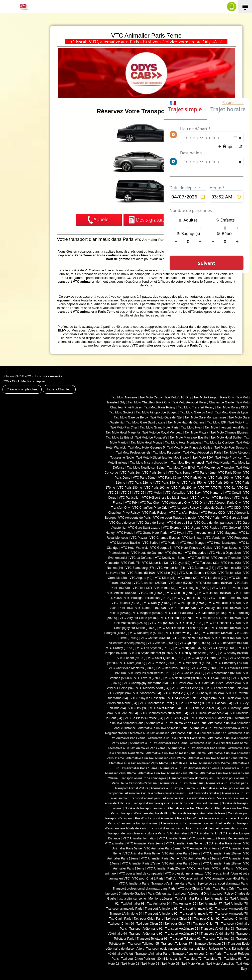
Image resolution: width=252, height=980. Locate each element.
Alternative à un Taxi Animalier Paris (163, 728)
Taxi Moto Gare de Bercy (131, 417)
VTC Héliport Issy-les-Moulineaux (165, 498)
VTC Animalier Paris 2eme (145, 843)
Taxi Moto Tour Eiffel (181, 468)
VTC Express (172, 528)
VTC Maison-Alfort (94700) (183, 678)
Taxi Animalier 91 (216, 899)
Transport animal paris (145, 798)
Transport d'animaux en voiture (170, 828)
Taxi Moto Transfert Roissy (196, 407)
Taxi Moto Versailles (220, 964)
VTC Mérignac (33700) (191, 648)
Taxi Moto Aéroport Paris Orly (214, 397)
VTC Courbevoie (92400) (183, 633)
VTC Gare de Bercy (151, 523)
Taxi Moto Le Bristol (119, 438)
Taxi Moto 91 (233, 959)
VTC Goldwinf (231, 528)
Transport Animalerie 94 (126, 914)
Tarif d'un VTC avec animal (184, 879)
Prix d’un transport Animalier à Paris (160, 818)
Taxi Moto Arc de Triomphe (215, 468)
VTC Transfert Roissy (184, 513)
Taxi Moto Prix (238, 422)
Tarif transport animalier (203, 793)
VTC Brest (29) (188, 578)
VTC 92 (243, 488)
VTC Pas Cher (150, 503)
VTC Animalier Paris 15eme (160, 858)
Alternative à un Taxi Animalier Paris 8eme (197, 748)
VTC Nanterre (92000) (151, 608)
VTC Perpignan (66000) (190, 603)
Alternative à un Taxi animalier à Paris (189, 798)
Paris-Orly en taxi (160, 894)
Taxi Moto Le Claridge (219, 443)
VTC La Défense (141, 558)
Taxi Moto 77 (193, 959)
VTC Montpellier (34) (171, 568)
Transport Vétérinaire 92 (182, 929)
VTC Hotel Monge (192, 543)
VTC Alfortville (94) (176, 693)
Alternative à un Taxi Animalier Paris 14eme (138, 763)
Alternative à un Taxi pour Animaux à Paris (219, 728)
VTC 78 (217, 488)
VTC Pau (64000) (162, 623)
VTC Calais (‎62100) (190, 623)
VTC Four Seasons (228, 548)
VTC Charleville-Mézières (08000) (132, 668)
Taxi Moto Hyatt (192, 427)
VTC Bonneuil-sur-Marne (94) (212, 718)
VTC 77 (204, 488)
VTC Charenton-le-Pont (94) (159, 703)
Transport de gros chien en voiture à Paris (136, 833)
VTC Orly (199, 503)
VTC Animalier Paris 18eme (222, 863)
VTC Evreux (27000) (148, 678)
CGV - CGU (11, 381)
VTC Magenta (227, 533)
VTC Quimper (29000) (195, 643)
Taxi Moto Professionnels (133, 453)
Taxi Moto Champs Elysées (229, 432)
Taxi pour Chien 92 (207, 919)
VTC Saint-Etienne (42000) (197, 573)
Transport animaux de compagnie (143, 778)
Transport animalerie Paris (124, 909)
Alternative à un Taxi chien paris (182, 783)
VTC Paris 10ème (221, 478)
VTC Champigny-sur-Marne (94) (146, 683)
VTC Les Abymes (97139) (155, 648)
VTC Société (174, 553)
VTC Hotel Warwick (134, 548)
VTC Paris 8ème (169, 478)
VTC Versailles (175, 493)
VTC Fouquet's (237, 538)
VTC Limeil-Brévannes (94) (209, 713)
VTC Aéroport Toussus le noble (175, 518)
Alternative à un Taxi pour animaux (174, 788)
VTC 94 (126, 493)
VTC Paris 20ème (183, 488)
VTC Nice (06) (231, 563)
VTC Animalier (177, 833)
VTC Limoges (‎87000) (194, 588)
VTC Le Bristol (192, 538)
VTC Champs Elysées (165, 538)
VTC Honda (125, 533)
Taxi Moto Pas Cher (124, 427)
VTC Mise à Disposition (225, 553)
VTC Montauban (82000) (224, 673)
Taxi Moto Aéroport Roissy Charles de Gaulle (203, 402)
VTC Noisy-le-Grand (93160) (208, 658)
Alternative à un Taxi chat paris (227, 783)
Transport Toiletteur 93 (219, 939)
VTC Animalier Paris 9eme (142, 853)
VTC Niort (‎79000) (133, 663)
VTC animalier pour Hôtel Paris (226, 879)
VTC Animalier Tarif (203, 833)
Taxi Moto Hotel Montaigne (183, 443)
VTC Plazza (139, 538)
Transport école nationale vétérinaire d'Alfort (176, 949)
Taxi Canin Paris (120, 919)
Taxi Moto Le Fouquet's (151, 438)
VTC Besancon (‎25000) (150, 583)
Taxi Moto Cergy (151, 397)
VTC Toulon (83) (230, 573)
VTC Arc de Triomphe (226, 558)
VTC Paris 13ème (167, 483)
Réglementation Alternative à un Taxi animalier (137, 733)
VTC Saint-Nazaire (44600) (191, 638)
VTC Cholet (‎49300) (191, 673)
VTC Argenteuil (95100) (190, 598)
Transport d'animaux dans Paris (173, 884)
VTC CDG (234, 508)
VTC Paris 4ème (204, 473)
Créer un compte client (22, 389)
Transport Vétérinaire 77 (182, 934)
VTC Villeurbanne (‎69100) (214, 583)
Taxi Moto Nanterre (124, 397)
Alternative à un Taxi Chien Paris (190, 808)
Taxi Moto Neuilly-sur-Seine (146, 468)
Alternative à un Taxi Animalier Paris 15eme (200, 763)
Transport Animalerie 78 (232, 914)
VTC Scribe (150, 543)
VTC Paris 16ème (221, 483)
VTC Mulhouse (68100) (215, 593)
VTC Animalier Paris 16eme (181, 863)
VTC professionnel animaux (184, 874)
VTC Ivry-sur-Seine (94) (188, 688)
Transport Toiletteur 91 (152, 939)
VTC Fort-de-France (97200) (228, 598)
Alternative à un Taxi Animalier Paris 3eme (177, 738)
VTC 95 (139, 493)
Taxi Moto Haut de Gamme (186, 422)
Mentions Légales (33, 381)
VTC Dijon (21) (165, 578)
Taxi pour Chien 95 (149, 924)
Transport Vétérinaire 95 (146, 934)
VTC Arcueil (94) (127, 713)
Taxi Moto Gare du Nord (196, 412)
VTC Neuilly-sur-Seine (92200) (196, 653)
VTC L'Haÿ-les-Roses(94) (148, 698)
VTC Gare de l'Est (179, 523)
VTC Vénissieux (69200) (196, 663)
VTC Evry (194, 493)
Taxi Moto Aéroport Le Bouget (157, 412)
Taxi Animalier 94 (159, 904)
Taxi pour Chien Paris (148, 919)
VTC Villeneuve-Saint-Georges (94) (192, 698)
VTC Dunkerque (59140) (147, 633)
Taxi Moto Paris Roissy (160, 407)
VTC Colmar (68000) (226, 638)
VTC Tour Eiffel (199, 558)
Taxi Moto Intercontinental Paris (226, 427)
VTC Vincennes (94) (147, 693)
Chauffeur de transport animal (138, 823)
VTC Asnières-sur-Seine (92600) (218, 618)
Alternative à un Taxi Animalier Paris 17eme (190, 768)
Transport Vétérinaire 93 (217, 929)
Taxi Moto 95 (170, 964)
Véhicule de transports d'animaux (135, 783)
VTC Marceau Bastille (125, 543)
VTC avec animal (217, 874)
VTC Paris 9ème (195, 478)
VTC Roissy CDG (213, 513)
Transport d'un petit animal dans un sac (221, 828)
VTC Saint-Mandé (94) (166, 708)
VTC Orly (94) (138, 708)
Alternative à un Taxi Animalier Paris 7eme (136, 748)
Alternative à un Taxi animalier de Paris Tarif (176, 723)
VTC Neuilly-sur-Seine (170, 558)
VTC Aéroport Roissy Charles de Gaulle (197, 508)
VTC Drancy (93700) (120, 648)
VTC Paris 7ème (144, 478)
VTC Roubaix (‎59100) (126, 603)
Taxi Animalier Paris (189, 899)
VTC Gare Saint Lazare (144, 528)
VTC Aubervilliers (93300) (230, 643)
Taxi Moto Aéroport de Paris (202, 453)
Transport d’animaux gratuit (151, 803)
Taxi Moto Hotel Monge (147, 443)
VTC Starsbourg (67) (140, 568)
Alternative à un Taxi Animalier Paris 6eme (219, 743)
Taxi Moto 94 (150, 964)
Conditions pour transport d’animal (196, 803)
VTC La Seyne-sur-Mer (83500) (151, 653)
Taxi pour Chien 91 (178, 919)
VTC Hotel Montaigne (222, 543)
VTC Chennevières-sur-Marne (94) (164, 713)
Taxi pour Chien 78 (206, 924)
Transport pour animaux (232, 778)
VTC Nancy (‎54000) (158, 603)
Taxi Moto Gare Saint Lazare (146, 422)
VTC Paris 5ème (230, 473)
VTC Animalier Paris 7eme (201, 848)
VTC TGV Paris (209, 518)
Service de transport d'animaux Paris (223, 884)
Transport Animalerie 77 (196, 914)
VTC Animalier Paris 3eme (184, 843)
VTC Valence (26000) (162, 643)
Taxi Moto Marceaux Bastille (189, 438)
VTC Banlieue (222, 498)
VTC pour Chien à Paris (194, 889)
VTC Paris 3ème (179, 473)
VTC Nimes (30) (165, 588)
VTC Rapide (211, 528)
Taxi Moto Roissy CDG (232, 407)
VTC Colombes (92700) (177, 618)
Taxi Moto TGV (202, 458)
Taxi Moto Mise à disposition (149, 463)
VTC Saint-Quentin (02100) (167, 658)
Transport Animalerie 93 (232, 909)
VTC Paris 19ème (157, 488)
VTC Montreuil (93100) (211, 613)
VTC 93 (113, 493)
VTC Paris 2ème (154, 473)
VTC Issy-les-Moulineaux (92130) (151, 673)
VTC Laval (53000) (217, 678)
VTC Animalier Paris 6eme (162, 848)
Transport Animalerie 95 (161, 914)
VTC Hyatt (177, 533)
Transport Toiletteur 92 (185, 939)
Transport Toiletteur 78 (210, 944)
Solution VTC (12, 376)
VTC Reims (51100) (141, 573)
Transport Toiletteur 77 (177, 944)
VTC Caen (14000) (152, 593)
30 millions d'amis (169, 959)
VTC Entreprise (195, 553)
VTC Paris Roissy (154, 513)
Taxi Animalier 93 (133, 904)
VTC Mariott (169, 543)
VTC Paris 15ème (194, 483)
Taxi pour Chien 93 (235, 919)
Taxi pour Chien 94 (121, 924)
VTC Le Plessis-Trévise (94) (144, 718)
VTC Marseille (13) (155, 563)
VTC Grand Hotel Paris (152, 533)
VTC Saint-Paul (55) (179, 613)
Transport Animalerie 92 (196, 909)
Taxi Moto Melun (193, 964)
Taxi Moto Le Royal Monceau (162, 432)
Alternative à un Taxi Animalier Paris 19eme (168, 773)
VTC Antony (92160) (234, 653)
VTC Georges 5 (161, 548)
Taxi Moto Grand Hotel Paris (159, 427)
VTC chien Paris (198, 868)
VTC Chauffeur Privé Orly (150, 508)
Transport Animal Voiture (131, 788)
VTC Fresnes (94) (193, 703)
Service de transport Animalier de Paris (199, 813)
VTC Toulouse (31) (206, 563)
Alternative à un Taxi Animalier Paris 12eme (156, 758)
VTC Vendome (215, 538)
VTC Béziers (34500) (217, 633)
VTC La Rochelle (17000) (223, 623)
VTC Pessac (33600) (162, 663)
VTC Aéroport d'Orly (176, 503)
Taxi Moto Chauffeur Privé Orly (149, 402)
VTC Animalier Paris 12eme (181, 853)
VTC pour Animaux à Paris (207, 838)
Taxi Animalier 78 (236, 904)
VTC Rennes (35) (229, 568)
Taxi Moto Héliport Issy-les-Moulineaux (163, 458)
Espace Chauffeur (59, 389)
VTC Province (200, 498)
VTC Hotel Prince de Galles (193, 548)
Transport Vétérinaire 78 (217, 934)
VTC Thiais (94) (230, 698)
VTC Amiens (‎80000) (122, 593)
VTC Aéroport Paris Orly (224, 503)
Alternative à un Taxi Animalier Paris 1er (198, 733)
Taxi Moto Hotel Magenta (123, 432)
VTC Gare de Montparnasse (214, 523)
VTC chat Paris (223, 868)
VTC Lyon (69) (180, 563)
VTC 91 (230, 488)
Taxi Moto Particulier (167, 453)
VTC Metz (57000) (181, 583)
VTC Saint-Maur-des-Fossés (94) (218, 683)
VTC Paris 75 (130, 563)
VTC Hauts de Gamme (147, 553)
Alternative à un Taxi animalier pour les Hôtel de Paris (197, 823)
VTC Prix (131, 503)
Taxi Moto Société (121, 412)
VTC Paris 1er (130, 473)
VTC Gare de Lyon (122, 523)
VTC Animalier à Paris (134, 884)
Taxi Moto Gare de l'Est (166, 417)
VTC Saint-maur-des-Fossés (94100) (184, 628)
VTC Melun (154, 493)
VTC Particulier (129, 498)
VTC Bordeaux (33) (201, 568)
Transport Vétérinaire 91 (146, 929)
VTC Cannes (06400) (155, 638)
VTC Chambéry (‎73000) (231, 663)
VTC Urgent (192, 528)
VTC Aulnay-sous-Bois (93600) (220, 608)
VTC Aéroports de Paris (135, 518)
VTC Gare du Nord (235, 518)
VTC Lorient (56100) (131, 658)
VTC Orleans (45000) (181, 593)
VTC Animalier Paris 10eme (222, 853)
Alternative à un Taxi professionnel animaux (155, 793)
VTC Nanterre (213, 493)
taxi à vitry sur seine (132, 899)
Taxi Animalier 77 (210, 904)
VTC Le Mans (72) (214, 578)
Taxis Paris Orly (224, 889)
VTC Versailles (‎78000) (225, 603)
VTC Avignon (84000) (148, 613)
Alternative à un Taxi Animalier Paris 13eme (218, 758)
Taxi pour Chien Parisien (138, 959)
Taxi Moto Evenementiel (187, 463)
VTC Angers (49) (141, 578)
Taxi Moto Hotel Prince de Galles (190, 448)
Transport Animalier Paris (153, 954)
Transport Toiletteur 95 (143, 944)
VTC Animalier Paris (172, 838)
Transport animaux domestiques (191, 778)
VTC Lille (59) (167, 573)
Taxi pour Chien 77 (177, 924)
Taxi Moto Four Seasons (231, 448)
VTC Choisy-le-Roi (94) (208, 693)
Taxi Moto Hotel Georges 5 (146, 448)
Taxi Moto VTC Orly (178, 397)
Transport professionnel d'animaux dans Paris (144, 889)
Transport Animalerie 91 (161, 909)
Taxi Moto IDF (216, 422)
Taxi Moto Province (228, 458)
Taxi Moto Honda (218, 463)
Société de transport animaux (145, 808)
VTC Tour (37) (142, 588)
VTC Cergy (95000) (205, 668)
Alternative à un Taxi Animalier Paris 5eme (159, 743)
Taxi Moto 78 (213, 959)
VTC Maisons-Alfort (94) (153, 688)
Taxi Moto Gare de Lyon (232, 412)
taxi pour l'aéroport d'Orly (192, 894)
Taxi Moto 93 (130, 964)
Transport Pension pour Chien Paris (197, 954)
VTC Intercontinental (201, 533)
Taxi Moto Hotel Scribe (226, 438)
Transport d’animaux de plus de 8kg (145, 813)
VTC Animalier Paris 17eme (141, 863)
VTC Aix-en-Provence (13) (230, 588)
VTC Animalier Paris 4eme (223, 843)
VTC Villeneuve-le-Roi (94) (202, 708)
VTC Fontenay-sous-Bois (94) (227, 688)
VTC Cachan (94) (220, 703)
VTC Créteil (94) (181, 683)
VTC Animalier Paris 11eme (200, 858)
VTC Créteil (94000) (182, 608)
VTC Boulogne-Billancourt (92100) (148, 598)
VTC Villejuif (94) (119, 693)
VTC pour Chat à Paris (148, 879)
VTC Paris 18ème (130, 488)
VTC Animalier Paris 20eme (166, 868)
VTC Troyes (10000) (223, 648)
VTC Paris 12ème (140, 483)
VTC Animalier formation (140, 838)
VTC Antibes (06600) (227, 628)
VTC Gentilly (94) (178, 718)
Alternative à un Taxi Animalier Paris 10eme (176, 753)
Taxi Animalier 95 (184, 904)
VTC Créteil (233, 493)
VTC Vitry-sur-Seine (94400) (139, 618)
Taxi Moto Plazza (196, 432)
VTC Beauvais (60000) (173, 668)
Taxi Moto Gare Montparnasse (205, 417)
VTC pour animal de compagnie (141, 874)
